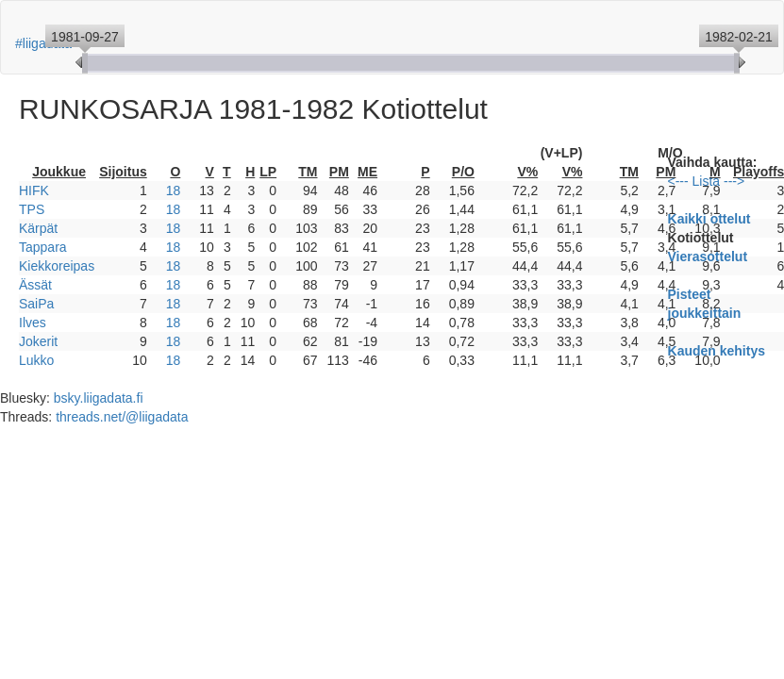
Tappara (43, 247)
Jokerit (38, 341)
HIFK (34, 190)
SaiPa (36, 304)
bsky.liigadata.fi (99, 398)
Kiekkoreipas (57, 266)
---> (734, 181)
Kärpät (38, 228)
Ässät (35, 285)
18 (174, 190)
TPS (32, 209)
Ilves (33, 323)
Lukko (36, 360)
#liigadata (43, 43)
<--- (678, 181)
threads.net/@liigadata (122, 417)
